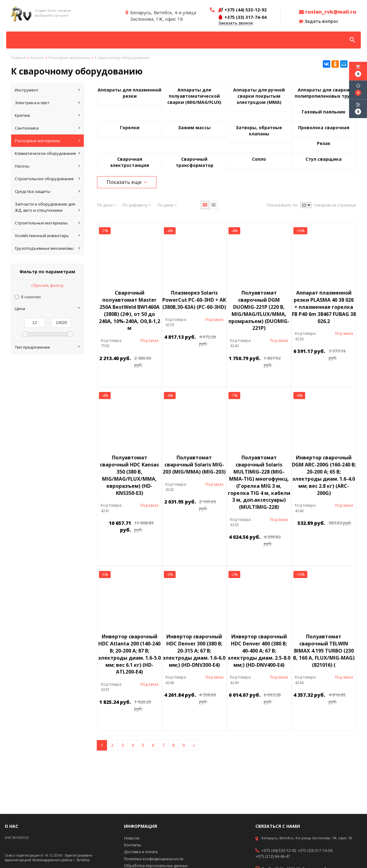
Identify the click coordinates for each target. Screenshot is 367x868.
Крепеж (47, 115)
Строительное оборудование (47, 179)
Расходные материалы (47, 141)
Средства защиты (47, 191)
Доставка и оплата (141, 852)
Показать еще (127, 182)
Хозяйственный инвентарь (47, 236)
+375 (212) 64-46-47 (273, 857)
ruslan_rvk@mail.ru (328, 12)
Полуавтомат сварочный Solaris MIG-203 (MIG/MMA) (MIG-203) (194, 465)
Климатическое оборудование (47, 153)
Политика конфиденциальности (154, 859)
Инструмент (47, 90)
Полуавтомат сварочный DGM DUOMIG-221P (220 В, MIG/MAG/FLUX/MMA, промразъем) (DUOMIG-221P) (259, 310)
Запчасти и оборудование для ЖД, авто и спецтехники (47, 207)
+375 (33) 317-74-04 (315, 851)
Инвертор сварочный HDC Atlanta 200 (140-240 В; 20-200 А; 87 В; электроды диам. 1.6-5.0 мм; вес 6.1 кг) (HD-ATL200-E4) (130, 654)
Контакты (132, 845)
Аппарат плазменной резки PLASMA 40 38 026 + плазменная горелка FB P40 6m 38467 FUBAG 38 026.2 (324, 307)
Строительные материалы (47, 223)
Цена (47, 308)
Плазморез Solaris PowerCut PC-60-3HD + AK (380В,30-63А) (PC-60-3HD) (194, 300)
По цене (167, 205)
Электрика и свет (47, 103)
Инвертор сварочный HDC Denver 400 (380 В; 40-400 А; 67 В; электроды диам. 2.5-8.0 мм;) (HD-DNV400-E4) (259, 651)
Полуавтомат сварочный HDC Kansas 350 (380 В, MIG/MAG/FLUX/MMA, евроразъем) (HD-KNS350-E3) (129, 475)
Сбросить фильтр (47, 285)
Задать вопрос (319, 21)
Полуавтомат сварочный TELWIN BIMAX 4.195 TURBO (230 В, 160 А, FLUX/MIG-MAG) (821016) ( (324, 651)
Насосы (47, 166)
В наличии (31, 297)
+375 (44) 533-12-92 (279, 851)
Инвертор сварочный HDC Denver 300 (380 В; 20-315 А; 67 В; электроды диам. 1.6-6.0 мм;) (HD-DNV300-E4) (194, 651)
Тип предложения (47, 347)
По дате (107, 205)
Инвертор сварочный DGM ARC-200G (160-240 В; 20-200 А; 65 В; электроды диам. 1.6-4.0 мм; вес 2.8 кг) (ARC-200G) (324, 475)
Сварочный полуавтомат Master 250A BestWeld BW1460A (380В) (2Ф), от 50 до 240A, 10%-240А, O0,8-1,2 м (130, 310)
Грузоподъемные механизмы (47, 248)
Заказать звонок (236, 23)
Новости (132, 838)
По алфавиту (137, 205)
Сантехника (47, 128)
